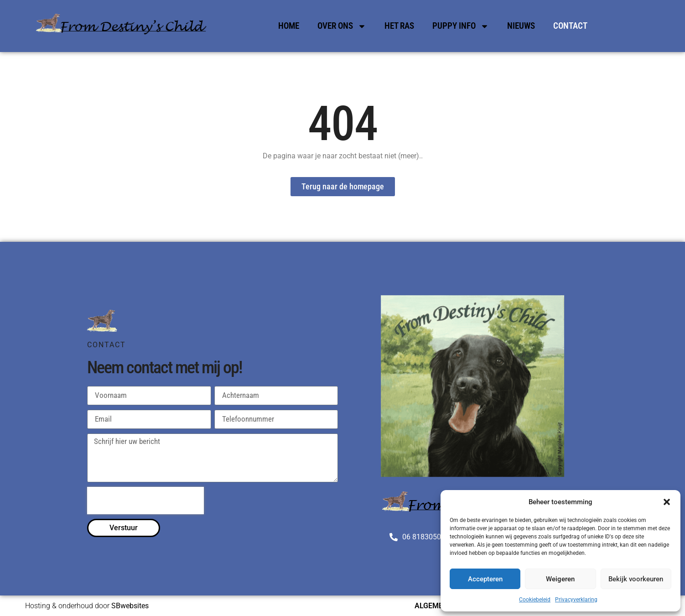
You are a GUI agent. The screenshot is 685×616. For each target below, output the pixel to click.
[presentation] (145, 501)
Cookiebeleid (535, 600)
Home (289, 26)
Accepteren (485, 579)
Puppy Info (461, 26)
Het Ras (399, 26)
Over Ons (342, 26)
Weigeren (560, 579)
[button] (667, 502)
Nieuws (521, 26)
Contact (570, 26)
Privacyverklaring (576, 600)
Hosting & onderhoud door (87, 606)
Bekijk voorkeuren (636, 579)
